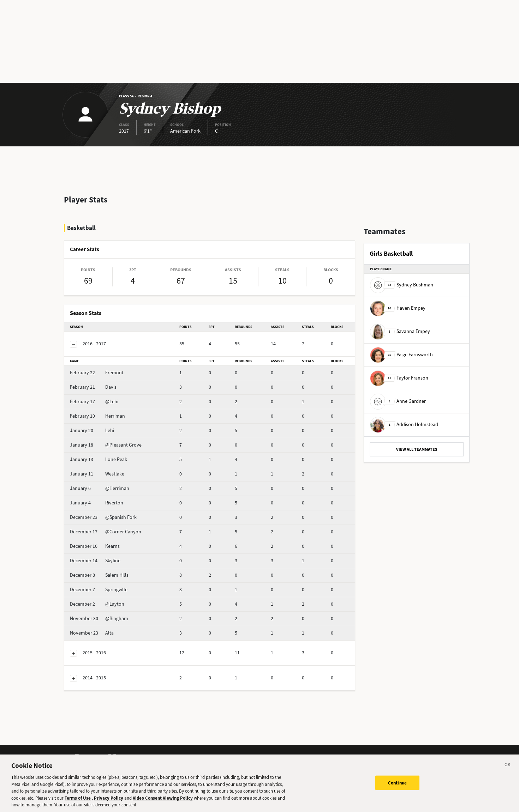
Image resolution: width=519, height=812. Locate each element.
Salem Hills (99, 575)
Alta (92, 633)
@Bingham (99, 619)
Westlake (97, 474)
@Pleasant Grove (106, 445)
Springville (99, 590)
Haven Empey (398, 308)
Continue (397, 785)
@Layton (97, 604)
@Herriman (100, 488)
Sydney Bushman (402, 285)
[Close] (508, 769)
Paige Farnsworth (401, 355)
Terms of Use (78, 801)
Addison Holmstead (404, 425)
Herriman (97, 416)
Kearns (95, 546)
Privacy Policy (109, 801)
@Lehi (94, 402)
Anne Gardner (398, 401)
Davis (93, 387)
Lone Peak (99, 459)
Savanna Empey (400, 331)
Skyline (95, 561)
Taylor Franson (399, 378)
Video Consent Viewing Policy (163, 801)
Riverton (97, 503)
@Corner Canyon (106, 532)
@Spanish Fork (103, 517)
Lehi (92, 431)
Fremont (97, 373)
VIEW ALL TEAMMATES (417, 449)
